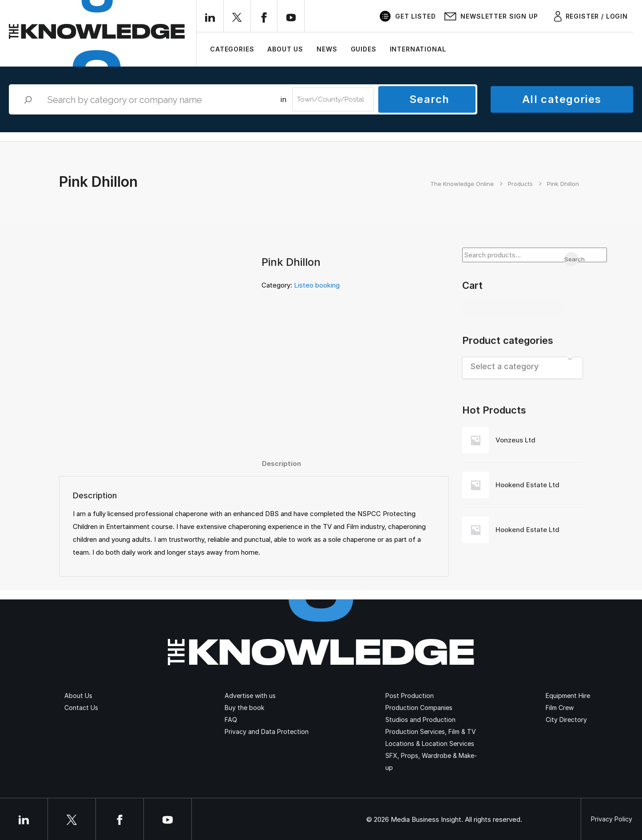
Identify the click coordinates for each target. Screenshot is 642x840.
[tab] (281, 463)
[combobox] (523, 368)
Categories (232, 49)
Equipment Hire (568, 696)
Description (281, 463)
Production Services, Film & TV (431, 732)
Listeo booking (317, 285)
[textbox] (523, 366)
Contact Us (81, 708)
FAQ (231, 720)
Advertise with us (250, 696)
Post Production (410, 696)
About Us (285, 49)
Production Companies (419, 708)
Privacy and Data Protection (267, 732)
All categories (562, 99)
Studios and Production (420, 720)
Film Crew (560, 708)
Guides (364, 49)
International (418, 49)
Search (430, 99)
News (327, 49)
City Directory (566, 720)
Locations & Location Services (430, 743)
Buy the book (244, 708)
